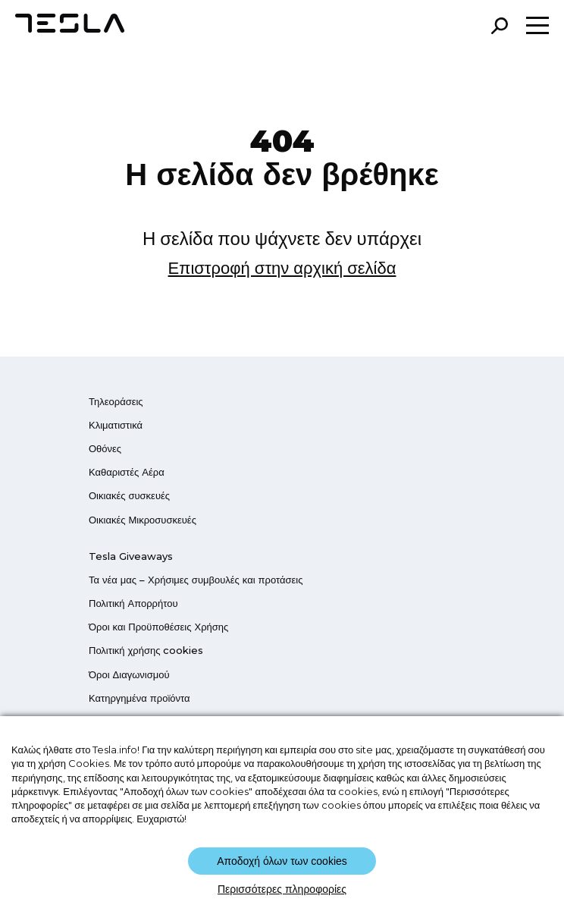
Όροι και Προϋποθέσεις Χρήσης (158, 627)
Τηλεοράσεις (116, 401)
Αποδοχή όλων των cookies (282, 861)
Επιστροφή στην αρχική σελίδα (282, 268)
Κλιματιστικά (116, 425)
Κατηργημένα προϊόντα (139, 698)
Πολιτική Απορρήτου (133, 603)
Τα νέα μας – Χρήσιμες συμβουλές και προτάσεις (196, 580)
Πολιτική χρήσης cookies (146, 650)
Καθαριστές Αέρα (127, 472)
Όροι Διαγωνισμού (129, 674)
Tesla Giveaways (131, 556)
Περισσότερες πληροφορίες (282, 889)
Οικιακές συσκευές (129, 495)
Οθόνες (105, 448)
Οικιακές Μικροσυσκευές (143, 520)
